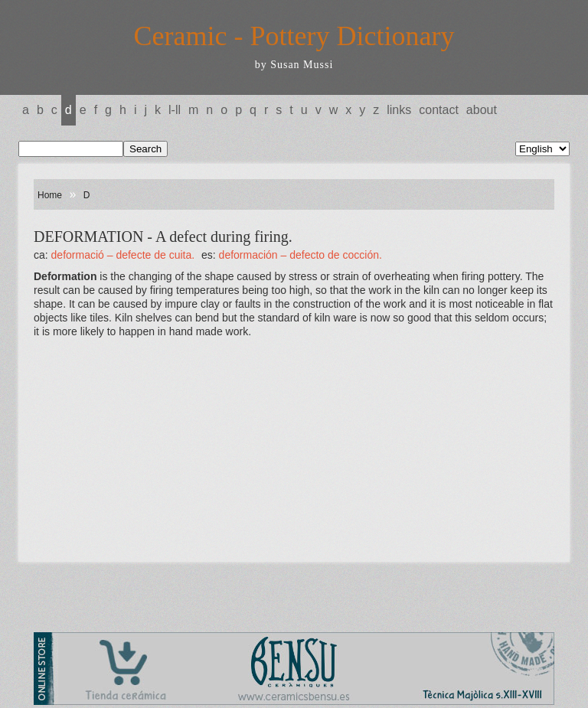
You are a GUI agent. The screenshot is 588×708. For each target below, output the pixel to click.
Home (50, 195)
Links (399, 110)
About (482, 110)
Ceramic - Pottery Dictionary (294, 36)
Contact (439, 110)
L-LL (175, 110)
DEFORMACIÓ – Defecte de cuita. (123, 255)
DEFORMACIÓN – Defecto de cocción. (301, 255)
